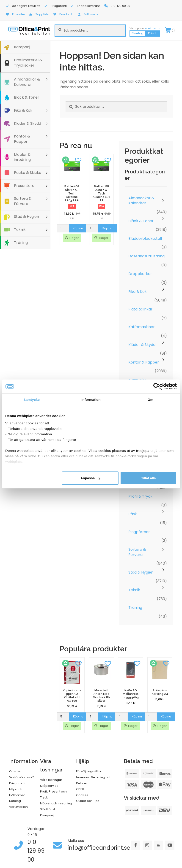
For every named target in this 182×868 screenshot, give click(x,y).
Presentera (24, 186)
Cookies (82, 795)
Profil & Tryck (140, 496)
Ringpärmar (139, 532)
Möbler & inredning (22, 157)
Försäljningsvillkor (89, 771)
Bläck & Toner (27, 97)
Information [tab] (91, 400)
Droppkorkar (140, 274)
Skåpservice (49, 786)
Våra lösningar (51, 780)
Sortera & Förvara (23, 201)
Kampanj (22, 47)
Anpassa (90, 478)
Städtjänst (48, 809)
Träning (21, 243)
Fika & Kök (23, 110)
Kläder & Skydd (28, 123)
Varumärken (18, 807)
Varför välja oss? (22, 777)
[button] (78, 160)
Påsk (133, 514)
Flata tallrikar (140, 309)
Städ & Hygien (26, 217)
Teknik (20, 230)
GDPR (80, 789)
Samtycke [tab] (32, 400)
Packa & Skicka (28, 173)
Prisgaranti (17, 783)
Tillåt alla (149, 478)
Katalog (15, 801)
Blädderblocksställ (145, 239)
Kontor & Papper (22, 139)
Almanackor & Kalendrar (27, 82)
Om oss (15, 771)
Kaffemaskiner (142, 327)
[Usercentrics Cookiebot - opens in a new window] (157, 386)
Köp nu (78, 228)
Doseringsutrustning (146, 256)
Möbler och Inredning (56, 803)
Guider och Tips (88, 801)
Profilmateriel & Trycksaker (28, 63)
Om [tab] (150, 400)
